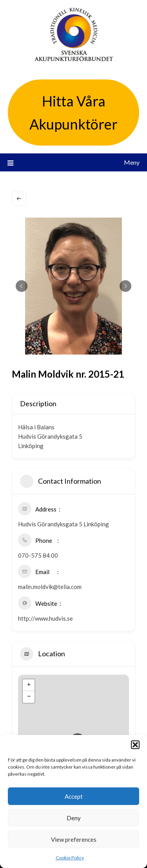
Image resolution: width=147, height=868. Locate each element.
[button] (135, 745)
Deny (74, 818)
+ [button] (29, 685)
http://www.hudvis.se (45, 618)
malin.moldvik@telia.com (50, 587)
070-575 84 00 (38, 555)
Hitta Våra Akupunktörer (73, 113)
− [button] (29, 697)
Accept (74, 796)
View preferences (74, 839)
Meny (132, 162)
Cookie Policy (70, 858)
